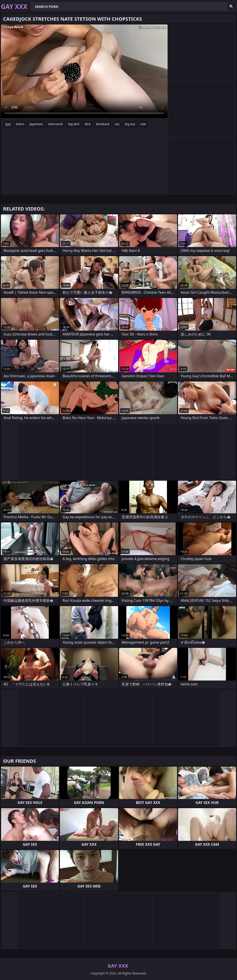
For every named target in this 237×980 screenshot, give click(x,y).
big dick (74, 124)
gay (8, 124)
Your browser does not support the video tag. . (84, 71)
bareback (103, 124)
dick (88, 124)
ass (117, 124)
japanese (36, 124)
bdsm (20, 124)
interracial (55, 124)
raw (143, 124)
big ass (130, 124)
